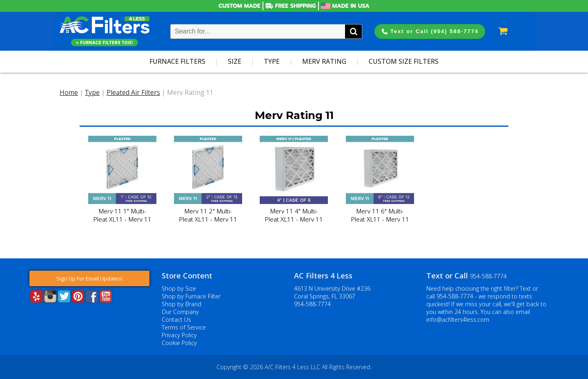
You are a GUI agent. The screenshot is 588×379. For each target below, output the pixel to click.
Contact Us (176, 320)
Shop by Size (179, 288)
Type (272, 61)
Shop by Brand (182, 304)
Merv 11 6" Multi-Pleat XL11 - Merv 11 (380, 215)
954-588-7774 (312, 304)
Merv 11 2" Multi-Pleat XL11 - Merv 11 (208, 215)
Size (235, 61)
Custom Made (239, 6)
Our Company (180, 312)
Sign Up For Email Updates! (89, 278)
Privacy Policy (179, 335)
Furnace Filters (177, 61)
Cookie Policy (179, 343)
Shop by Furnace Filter (191, 296)
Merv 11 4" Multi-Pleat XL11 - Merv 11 (294, 215)
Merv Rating (324, 61)
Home (69, 92)
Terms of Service (184, 327)
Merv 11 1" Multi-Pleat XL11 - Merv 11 (122, 215)
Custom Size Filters (404, 61)
